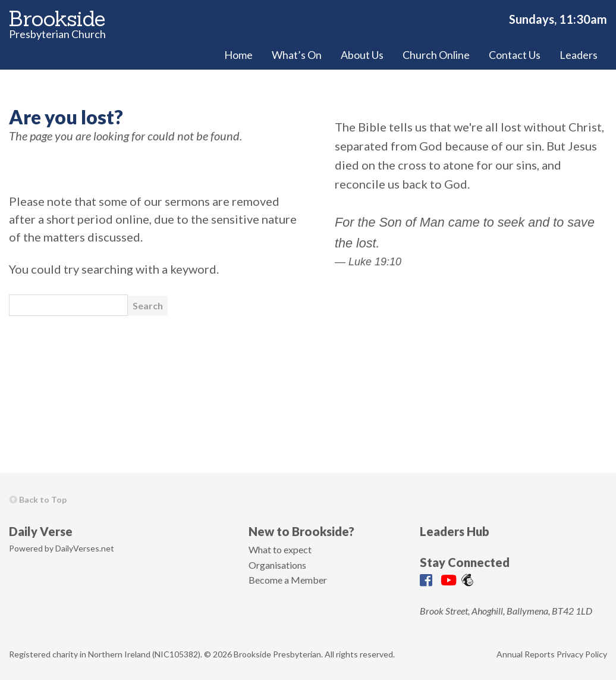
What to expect (280, 549)
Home (238, 55)
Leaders (579, 55)
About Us (362, 55)
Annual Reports (526, 654)
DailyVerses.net (85, 548)
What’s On (297, 55)
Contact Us (515, 55)
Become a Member (288, 580)
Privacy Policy (582, 654)
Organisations (277, 565)
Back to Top (38, 499)
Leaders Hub (455, 531)
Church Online (436, 55)
